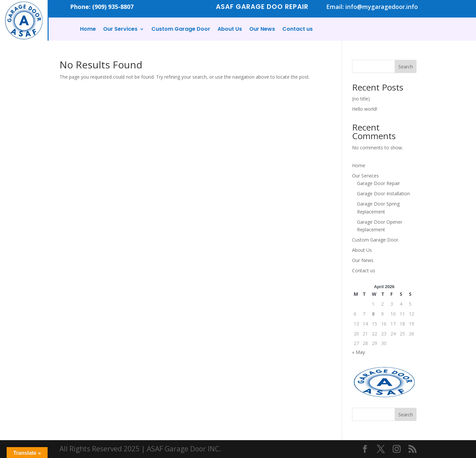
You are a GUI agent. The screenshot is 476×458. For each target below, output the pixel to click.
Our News (262, 30)
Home (88, 30)
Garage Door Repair (378, 183)
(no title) (361, 99)
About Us (230, 30)
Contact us (297, 30)
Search (406, 67)
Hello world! (365, 109)
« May (358, 352)
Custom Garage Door (181, 30)
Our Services (120, 30)
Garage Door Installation (383, 193)
